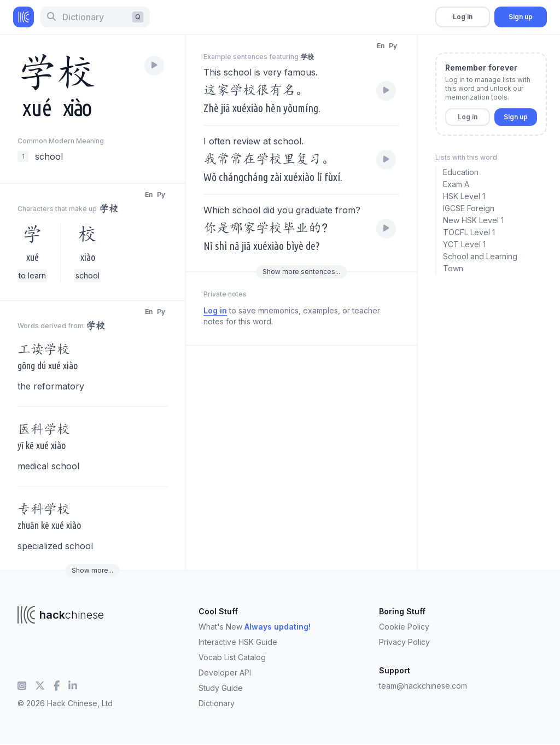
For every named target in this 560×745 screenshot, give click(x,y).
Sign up (521, 17)
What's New (255, 627)
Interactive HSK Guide (238, 642)
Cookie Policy (404, 627)
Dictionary (217, 703)
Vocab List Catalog (232, 657)
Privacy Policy (404, 642)
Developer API (225, 673)
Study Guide (221, 688)
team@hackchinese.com (423, 686)
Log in (463, 17)
